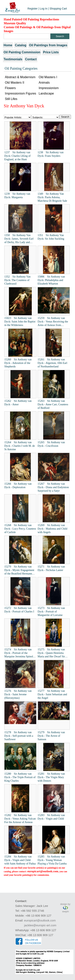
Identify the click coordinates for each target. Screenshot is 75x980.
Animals (44, 83)
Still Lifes (11, 99)
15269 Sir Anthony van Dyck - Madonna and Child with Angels (52, 529)
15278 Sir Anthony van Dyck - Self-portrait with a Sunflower (19, 736)
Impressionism (49, 88)
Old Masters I (48, 77)
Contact (31, 59)
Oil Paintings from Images (48, 45)
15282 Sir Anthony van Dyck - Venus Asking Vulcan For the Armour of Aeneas (20, 819)
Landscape (46, 93)
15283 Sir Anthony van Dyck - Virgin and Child (51, 817)
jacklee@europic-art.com (40, 925)
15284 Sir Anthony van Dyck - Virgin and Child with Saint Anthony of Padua (20, 860)
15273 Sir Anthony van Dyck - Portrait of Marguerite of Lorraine (51, 612)
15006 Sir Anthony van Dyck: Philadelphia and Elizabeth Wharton (51, 280)
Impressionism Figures (20, 93)
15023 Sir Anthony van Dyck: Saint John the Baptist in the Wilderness (20, 322)
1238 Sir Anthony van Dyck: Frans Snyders (51, 154)
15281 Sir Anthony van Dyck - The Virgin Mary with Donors (51, 777)
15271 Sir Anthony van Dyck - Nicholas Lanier (51, 568)
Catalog (21, 45)
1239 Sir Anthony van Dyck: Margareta (17, 196)
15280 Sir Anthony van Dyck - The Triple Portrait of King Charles (20, 777)
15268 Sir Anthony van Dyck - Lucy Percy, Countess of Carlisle (20, 529)
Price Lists (51, 52)
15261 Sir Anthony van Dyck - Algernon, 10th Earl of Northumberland (52, 363)
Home (8, 45)
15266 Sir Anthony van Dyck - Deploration (18, 486)
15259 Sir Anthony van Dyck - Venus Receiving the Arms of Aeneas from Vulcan (53, 322)
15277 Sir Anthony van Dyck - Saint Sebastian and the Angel (52, 694)
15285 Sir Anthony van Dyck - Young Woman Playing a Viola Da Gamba (52, 860)
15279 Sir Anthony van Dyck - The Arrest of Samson (51, 736)
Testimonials (13, 59)
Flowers (10, 88)
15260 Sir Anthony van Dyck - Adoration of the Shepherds (18, 363)
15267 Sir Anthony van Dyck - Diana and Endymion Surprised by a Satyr (53, 487)
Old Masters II (15, 83)
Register (33, 9)
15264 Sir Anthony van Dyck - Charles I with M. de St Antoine (19, 446)
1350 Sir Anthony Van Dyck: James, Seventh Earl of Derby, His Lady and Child (19, 239)
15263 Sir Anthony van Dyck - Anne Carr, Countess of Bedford (53, 404)
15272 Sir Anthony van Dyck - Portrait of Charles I (19, 610)
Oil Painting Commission (22, 52)
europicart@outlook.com (43, 871)
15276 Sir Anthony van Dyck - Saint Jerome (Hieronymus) (18, 694)
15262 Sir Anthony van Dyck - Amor (18, 403)
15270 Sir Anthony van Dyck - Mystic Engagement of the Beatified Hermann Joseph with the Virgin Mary (20, 570)
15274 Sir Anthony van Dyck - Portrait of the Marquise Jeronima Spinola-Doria (20, 653)
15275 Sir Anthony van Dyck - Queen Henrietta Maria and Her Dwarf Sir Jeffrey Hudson (51, 653)
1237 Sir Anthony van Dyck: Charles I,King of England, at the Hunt (17, 156)
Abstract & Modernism (20, 77)
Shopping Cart (58, 9)
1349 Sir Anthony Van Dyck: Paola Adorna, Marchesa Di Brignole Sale (52, 197)
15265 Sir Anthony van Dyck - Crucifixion (51, 444)
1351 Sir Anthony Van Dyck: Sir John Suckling (51, 237)
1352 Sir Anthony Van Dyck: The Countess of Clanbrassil (17, 280)
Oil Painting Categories (21, 68)
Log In (44, 9)
